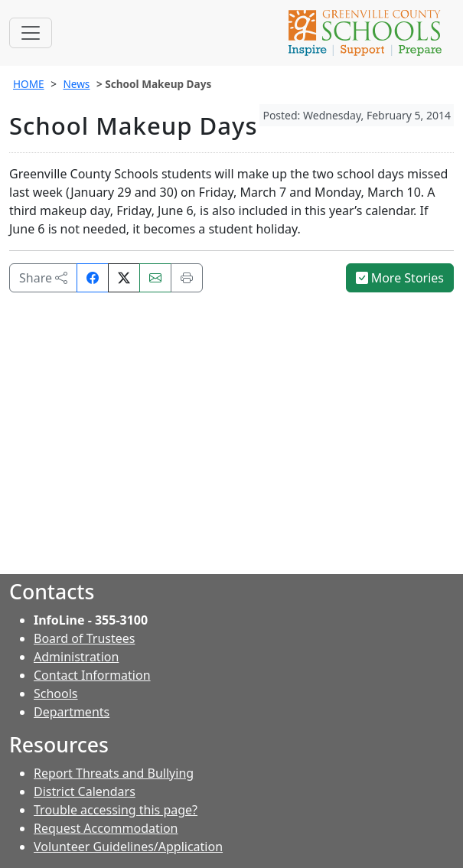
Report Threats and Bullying (114, 773)
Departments (72, 712)
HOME (29, 84)
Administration (76, 657)
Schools (56, 693)
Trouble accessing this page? (116, 810)
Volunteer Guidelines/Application (128, 847)
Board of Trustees (84, 638)
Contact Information (92, 675)
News (76, 84)
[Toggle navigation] (31, 33)
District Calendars (85, 791)
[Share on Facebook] (93, 278)
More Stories (400, 278)
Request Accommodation (106, 828)
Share (43, 278)
